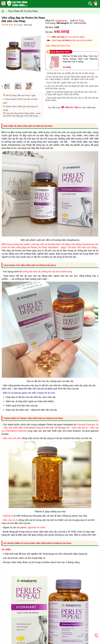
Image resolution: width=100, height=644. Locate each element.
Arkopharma (61, 31)
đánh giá (71, 26)
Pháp (81, 31)
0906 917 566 (71, 119)
